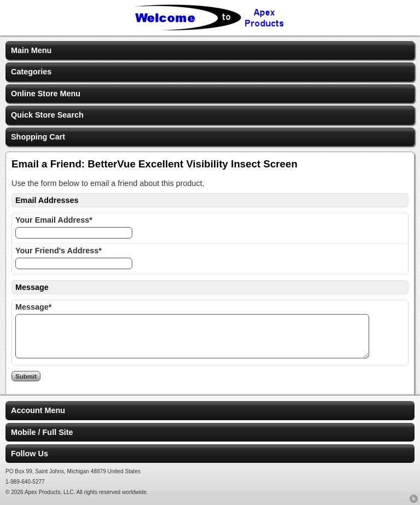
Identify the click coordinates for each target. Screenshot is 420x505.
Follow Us (30, 454)
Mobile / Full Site (42, 432)
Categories (31, 72)
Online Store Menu (46, 94)
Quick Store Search (47, 115)
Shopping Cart (38, 137)
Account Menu (38, 410)
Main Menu (31, 50)
